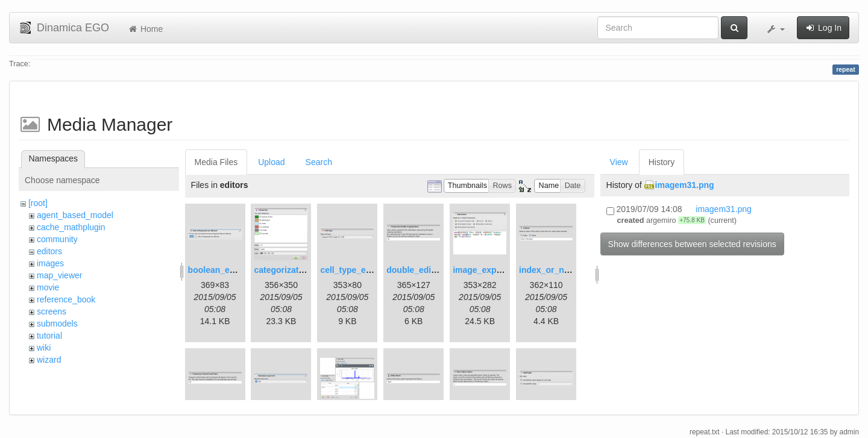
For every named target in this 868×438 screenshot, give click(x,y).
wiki (44, 348)
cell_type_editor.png (361, 270)
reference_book (66, 299)
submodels (57, 324)
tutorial (49, 336)
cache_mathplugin (71, 227)
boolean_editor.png (227, 270)
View (619, 162)
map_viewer (59, 275)
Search (319, 162)
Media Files (216, 162)
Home (145, 29)
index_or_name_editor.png (573, 270)
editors (49, 251)
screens (52, 311)
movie (48, 287)
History (662, 162)
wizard (49, 360)
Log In (823, 28)
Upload (271, 162)
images (50, 263)
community (57, 239)
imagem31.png (685, 185)
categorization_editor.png (305, 270)
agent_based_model (75, 215)
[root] (38, 203)
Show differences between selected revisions (692, 244)
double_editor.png (423, 270)
